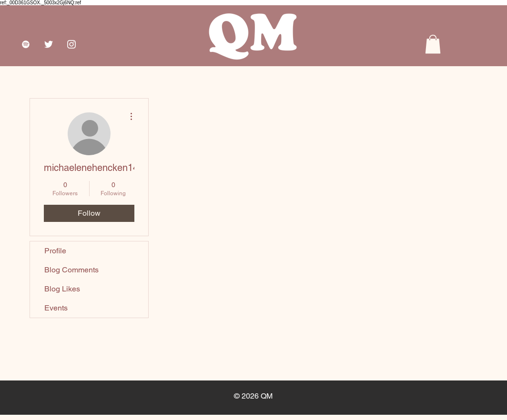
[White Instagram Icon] (71, 44)
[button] (433, 44)
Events (56, 308)
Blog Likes (62, 289)
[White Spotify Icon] (26, 44)
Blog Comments (71, 270)
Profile (55, 251)
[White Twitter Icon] (49, 44)
